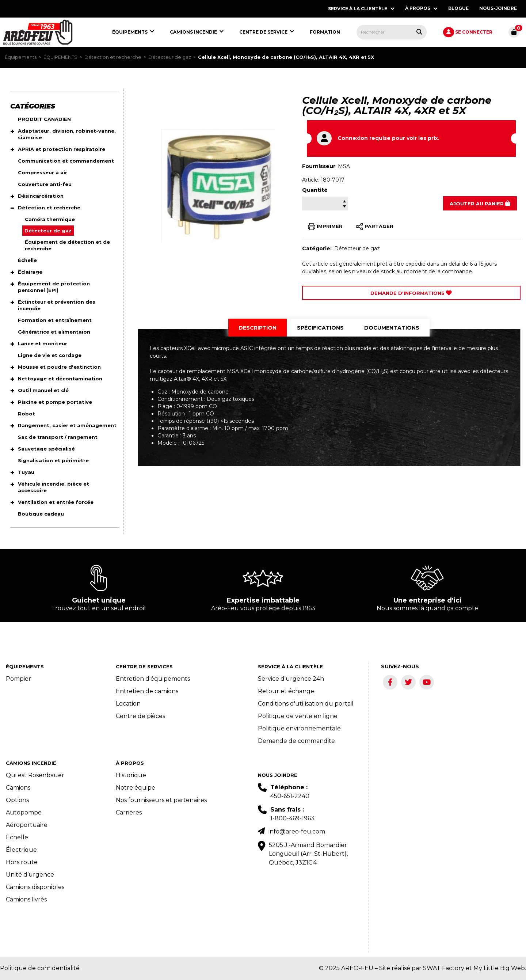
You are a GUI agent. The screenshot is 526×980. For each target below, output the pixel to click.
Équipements (21, 57)
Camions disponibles (35, 887)
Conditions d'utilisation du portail (306, 704)
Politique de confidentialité (40, 968)
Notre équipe (136, 788)
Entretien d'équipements (153, 679)
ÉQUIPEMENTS (60, 57)
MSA (344, 166)
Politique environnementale (299, 728)
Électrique (21, 850)
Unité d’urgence (30, 875)
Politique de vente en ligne (298, 716)
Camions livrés (26, 899)
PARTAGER (375, 227)
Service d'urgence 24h (291, 679)
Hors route (22, 862)
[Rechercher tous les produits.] (419, 32)
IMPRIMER (325, 227)
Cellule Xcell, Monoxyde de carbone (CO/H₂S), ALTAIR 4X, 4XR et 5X (286, 57)
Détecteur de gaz (170, 57)
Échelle (17, 837)
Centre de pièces (140, 716)
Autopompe (24, 812)
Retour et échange (286, 691)
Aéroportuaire (27, 825)
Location (128, 704)
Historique (131, 775)
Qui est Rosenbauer (35, 775)
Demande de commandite (296, 741)
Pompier (18, 679)
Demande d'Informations (411, 293)
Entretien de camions (147, 691)
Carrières (129, 812)
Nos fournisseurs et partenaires (161, 800)
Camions (18, 788)
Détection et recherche (113, 57)
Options (17, 800)
